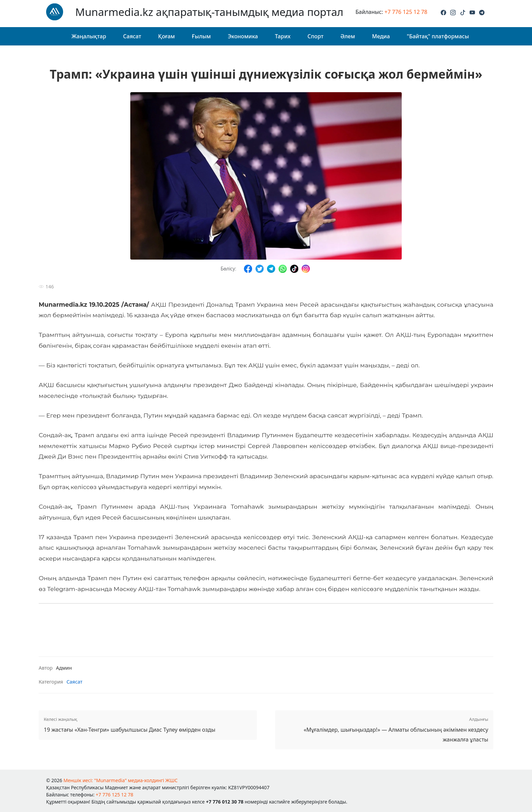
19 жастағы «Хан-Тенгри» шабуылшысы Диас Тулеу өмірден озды (148, 724)
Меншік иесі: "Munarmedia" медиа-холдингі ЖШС (121, 780)
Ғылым (201, 36)
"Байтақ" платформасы (438, 36)
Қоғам (166, 36)
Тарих (283, 36)
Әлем (348, 36)
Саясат (132, 36)
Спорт (315, 36)
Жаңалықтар (89, 36)
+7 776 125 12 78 (406, 12)
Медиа (381, 36)
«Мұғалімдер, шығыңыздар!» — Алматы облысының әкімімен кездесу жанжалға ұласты (384, 729)
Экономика (243, 36)
